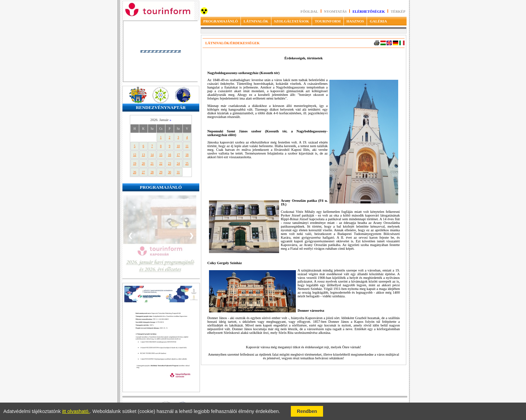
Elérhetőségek (369, 12)
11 (187, 146)
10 (178, 146)
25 (187, 164)
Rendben (307, 411)
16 (170, 155)
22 (161, 164)
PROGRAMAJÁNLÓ (221, 21)
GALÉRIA (378, 21)
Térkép (398, 12)
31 (178, 172)
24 (178, 164)
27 (143, 172)
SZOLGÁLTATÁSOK (292, 21)
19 (135, 164)
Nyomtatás (336, 12)
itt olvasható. (76, 411)
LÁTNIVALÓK (256, 21)
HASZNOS (355, 21)
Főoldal (309, 12)
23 (170, 164)
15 (161, 155)
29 (161, 172)
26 (135, 172)
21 (152, 164)
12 (135, 155)
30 (170, 172)
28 (152, 172)
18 (187, 155)
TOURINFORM (328, 21)
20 (143, 164)
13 (143, 155)
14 (152, 155)
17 (178, 155)
